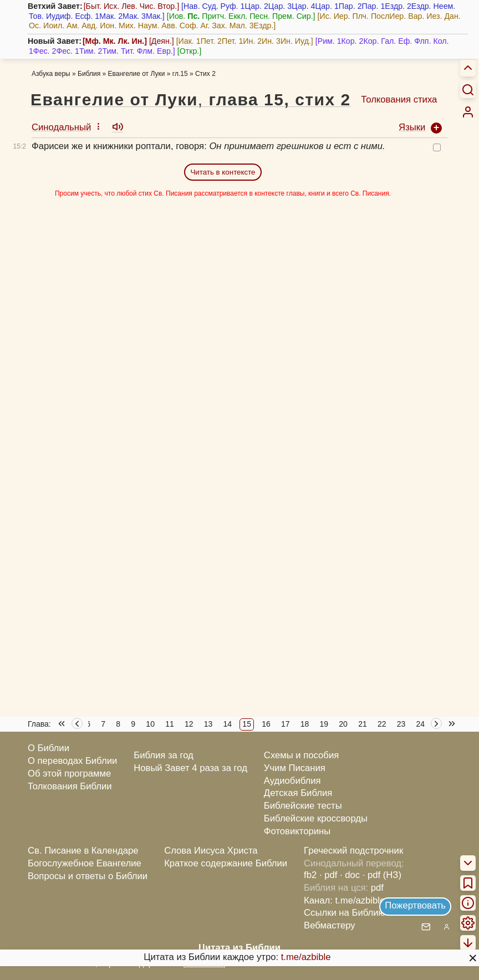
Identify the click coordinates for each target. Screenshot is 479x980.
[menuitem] (468, 112)
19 (324, 724)
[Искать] (468, 89)
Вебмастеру (330, 925)
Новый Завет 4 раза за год (190, 768)
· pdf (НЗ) (382, 875)
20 (343, 724)
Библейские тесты (303, 806)
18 (305, 724)
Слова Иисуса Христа (211, 851)
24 (421, 724)
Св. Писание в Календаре (83, 851)
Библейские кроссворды (316, 818)
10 (150, 724)
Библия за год (164, 755)
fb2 (310, 875)
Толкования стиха (399, 99)
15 (247, 724)
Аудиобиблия (292, 781)
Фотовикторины (297, 831)
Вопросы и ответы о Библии (88, 876)
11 (170, 724)
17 (286, 724)
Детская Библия (298, 793)
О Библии (49, 748)
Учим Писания (295, 768)
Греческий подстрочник (353, 851)
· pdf (328, 875)
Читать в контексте (223, 172)
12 (189, 724)
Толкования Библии (70, 786)
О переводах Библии (72, 761)
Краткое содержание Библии (226, 863)
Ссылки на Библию (345, 913)
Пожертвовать (415, 905)
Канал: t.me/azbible (344, 900)
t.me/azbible (306, 957)
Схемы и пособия (301, 755)
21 (363, 724)
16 (266, 724)
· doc (350, 875)
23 (401, 724)
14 (228, 724)
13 (208, 724)
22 (382, 724)
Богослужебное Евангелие (85, 863)
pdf (377, 888)
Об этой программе (69, 774)
